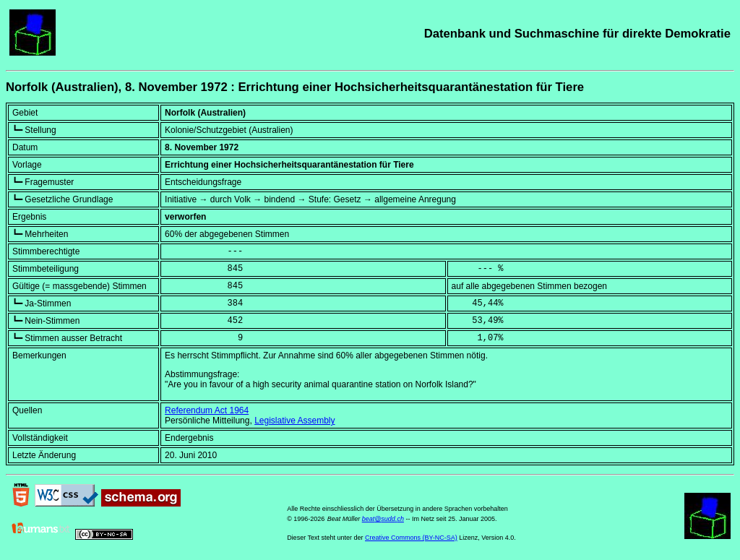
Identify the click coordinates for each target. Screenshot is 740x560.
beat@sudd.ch (383, 519)
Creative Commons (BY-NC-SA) (411, 538)
